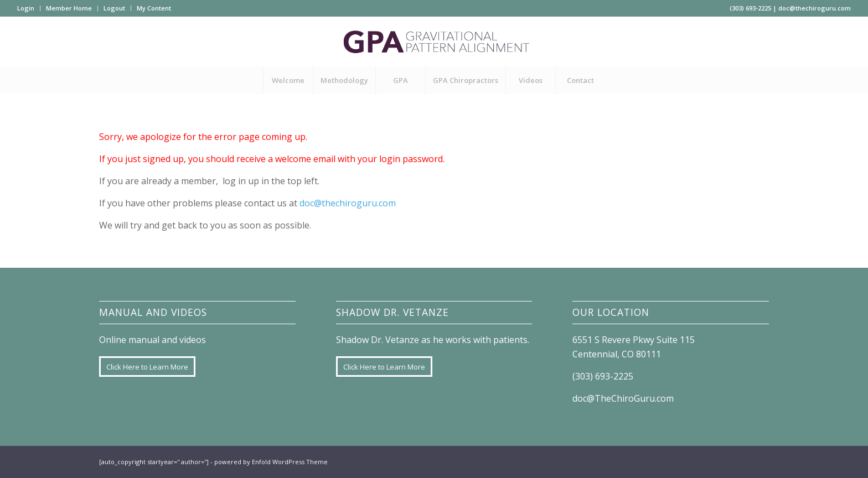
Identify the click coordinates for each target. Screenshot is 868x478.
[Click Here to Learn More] (147, 367)
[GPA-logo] (434, 41)
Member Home (69, 8)
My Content (154, 8)
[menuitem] (29, 8)
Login (26, 8)
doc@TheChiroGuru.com (623, 398)
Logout (114, 8)
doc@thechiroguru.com (815, 8)
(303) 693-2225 (750, 8)
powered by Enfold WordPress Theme (271, 462)
